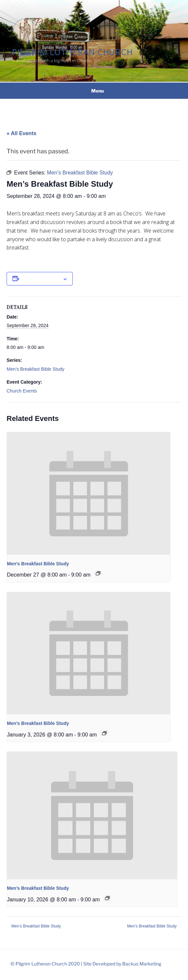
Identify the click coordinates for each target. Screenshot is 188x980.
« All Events (21, 133)
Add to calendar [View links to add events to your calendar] (41, 279)
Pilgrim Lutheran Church (72, 52)
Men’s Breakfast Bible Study (36, 369)
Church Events (22, 391)
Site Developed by (103, 964)
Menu (94, 91)
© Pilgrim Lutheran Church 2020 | (47, 964)
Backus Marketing (142, 964)
